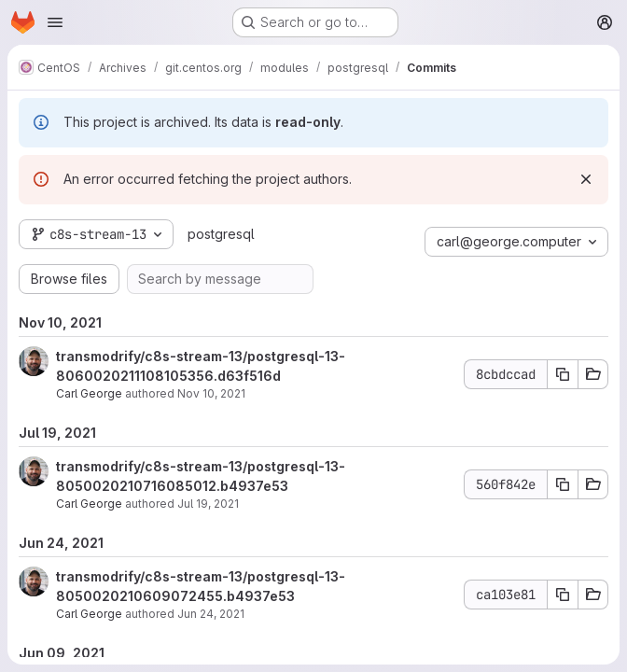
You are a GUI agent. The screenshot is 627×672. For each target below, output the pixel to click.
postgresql (221, 234)
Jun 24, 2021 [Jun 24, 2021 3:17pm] (211, 614)
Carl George (89, 393)
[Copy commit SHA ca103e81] (563, 595)
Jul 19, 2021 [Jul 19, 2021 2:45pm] (208, 504)
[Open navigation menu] (55, 22)
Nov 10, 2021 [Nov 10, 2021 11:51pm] (211, 393)
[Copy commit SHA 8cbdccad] (563, 374)
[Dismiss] (586, 179)
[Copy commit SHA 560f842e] (563, 484)
